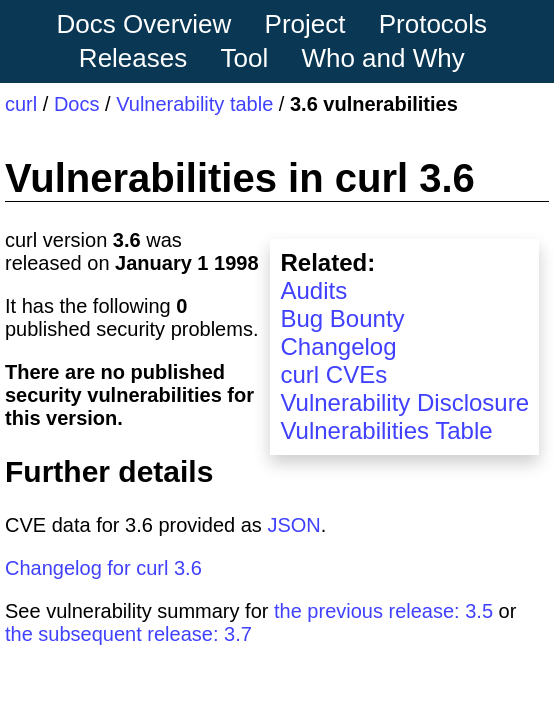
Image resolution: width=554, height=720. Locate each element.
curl (21, 104)
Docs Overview (143, 24)
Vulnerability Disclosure (404, 402)
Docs (77, 104)
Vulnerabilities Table (386, 430)
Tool (245, 58)
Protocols (433, 24)
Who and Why (382, 58)
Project (305, 24)
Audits (313, 290)
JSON (293, 525)
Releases (133, 58)
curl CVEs (333, 374)
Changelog (338, 346)
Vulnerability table (194, 104)
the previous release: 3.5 (383, 611)
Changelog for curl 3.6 (103, 568)
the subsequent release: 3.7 (128, 634)
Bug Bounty (342, 318)
